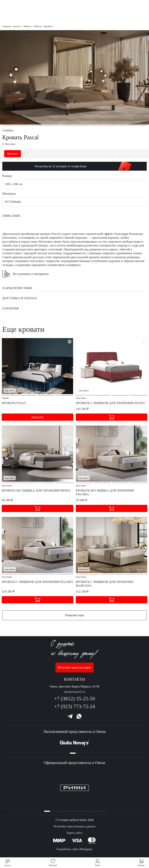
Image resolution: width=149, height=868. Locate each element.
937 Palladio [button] (13, 202)
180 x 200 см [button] (14, 184)
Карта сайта (74, 833)
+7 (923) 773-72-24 (74, 705)
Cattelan (8, 130)
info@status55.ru (75, 690)
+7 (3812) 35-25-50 (74, 697)
